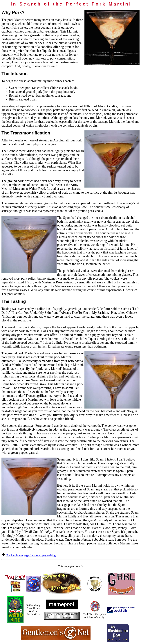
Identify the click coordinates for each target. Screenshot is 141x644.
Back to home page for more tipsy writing (29, 555)
